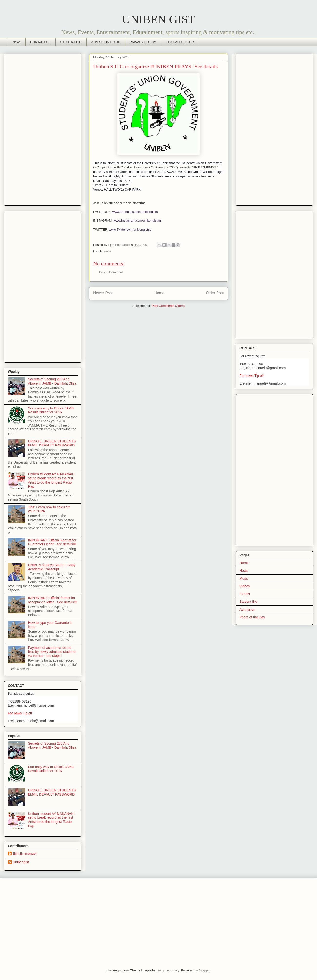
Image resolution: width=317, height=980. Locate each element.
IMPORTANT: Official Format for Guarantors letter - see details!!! (52, 542)
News (17, 42)
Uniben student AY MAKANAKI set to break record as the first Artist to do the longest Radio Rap (51, 480)
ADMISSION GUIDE (106, 42)
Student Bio (248, 602)
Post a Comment (111, 272)
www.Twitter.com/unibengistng (131, 229)
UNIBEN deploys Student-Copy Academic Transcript (52, 567)
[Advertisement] (43, 129)
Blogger (204, 970)
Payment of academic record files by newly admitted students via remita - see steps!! (52, 652)
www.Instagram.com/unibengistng (137, 220)
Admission (247, 609)
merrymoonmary (168, 970)
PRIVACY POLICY (143, 42)
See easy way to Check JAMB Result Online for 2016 (51, 410)
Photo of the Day (252, 617)
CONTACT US (40, 42)
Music (244, 578)
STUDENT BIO (71, 42)
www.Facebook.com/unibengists (135, 212)
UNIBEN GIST (158, 19)
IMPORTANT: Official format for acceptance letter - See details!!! (52, 600)
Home (159, 293)
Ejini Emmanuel (25, 854)
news (108, 251)
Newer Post (103, 293)
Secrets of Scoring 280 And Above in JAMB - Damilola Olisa (52, 381)
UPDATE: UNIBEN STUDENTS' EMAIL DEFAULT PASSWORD (52, 443)
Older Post (215, 293)
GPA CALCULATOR (180, 42)
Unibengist (21, 862)
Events (245, 594)
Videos (245, 586)
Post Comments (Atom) (168, 306)
